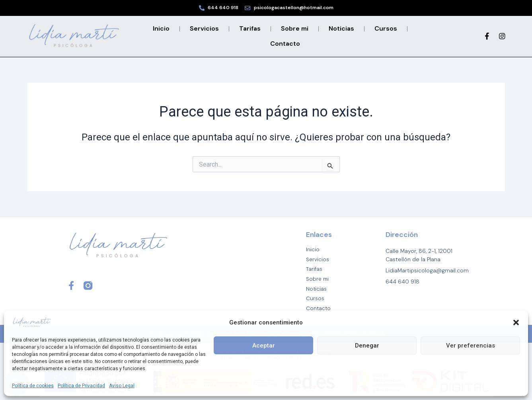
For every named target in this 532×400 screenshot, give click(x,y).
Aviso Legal (122, 386)
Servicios (204, 28)
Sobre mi (295, 28)
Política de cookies (33, 386)
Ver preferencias (471, 346)
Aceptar (264, 346)
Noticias (341, 28)
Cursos (386, 28)
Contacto (285, 44)
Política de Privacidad (81, 386)
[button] (516, 322)
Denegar (367, 346)
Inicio (161, 28)
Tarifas (250, 28)
